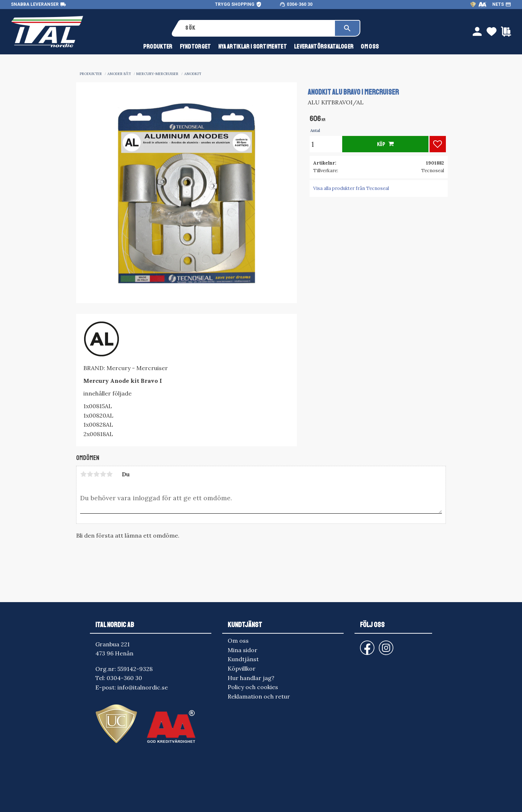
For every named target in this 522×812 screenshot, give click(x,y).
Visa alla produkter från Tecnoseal (351, 188)
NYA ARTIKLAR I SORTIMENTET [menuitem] (252, 47)
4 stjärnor (103, 474)
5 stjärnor (109, 474)
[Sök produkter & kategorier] (257, 28)
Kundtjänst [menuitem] (243, 659)
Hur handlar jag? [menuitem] (251, 678)
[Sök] (347, 28)
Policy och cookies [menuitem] (253, 687)
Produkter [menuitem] (158, 47)
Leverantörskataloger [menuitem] (324, 47)
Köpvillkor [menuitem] (242, 668)
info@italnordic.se (143, 687)
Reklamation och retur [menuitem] (259, 696)
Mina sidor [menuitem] (243, 650)
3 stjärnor (96, 474)
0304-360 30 (300, 4)
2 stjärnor (90, 474)
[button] (438, 144)
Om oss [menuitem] (370, 47)
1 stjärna (83, 474)
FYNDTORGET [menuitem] (195, 47)
